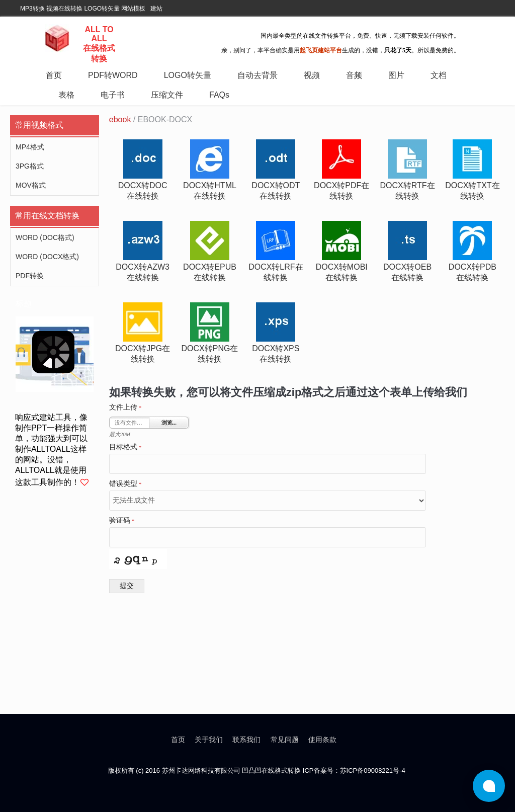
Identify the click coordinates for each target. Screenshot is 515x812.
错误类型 (125, 484)
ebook (120, 119)
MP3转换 (32, 9)
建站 (156, 9)
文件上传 (125, 408)
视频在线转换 (64, 9)
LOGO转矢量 (102, 9)
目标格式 (125, 447)
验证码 (122, 521)
